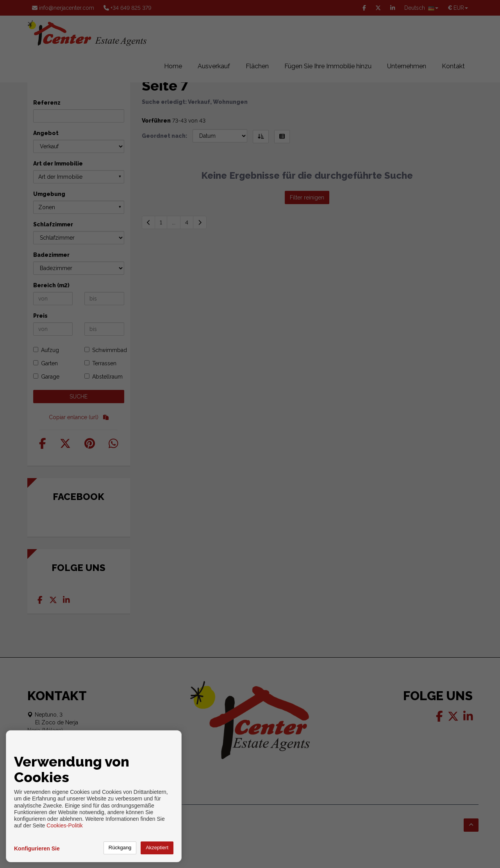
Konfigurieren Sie (37, 848)
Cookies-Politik (65, 825)
